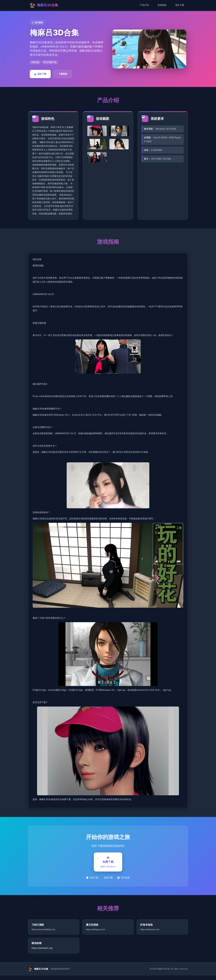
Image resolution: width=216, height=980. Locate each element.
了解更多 (63, 74)
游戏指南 (162, 5)
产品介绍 (144, 5)
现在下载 (180, 5)
